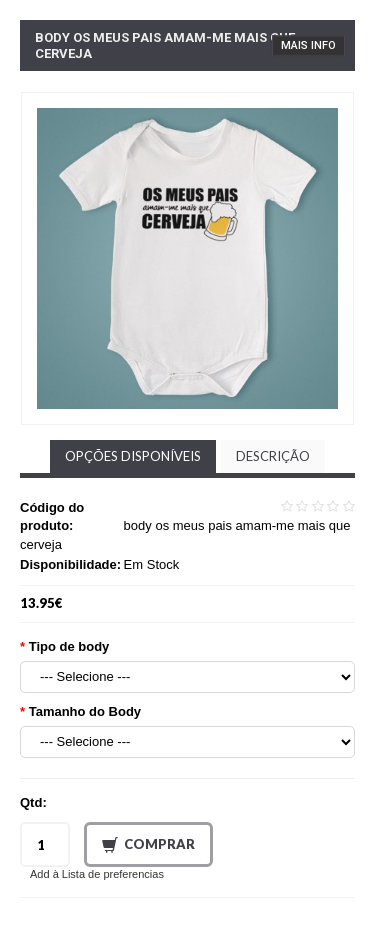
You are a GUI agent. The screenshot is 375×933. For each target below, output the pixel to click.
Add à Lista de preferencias (97, 874)
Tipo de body (69, 646)
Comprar (148, 845)
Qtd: (33, 802)
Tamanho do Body (85, 711)
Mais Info (308, 45)
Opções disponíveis (133, 456)
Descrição (273, 456)
